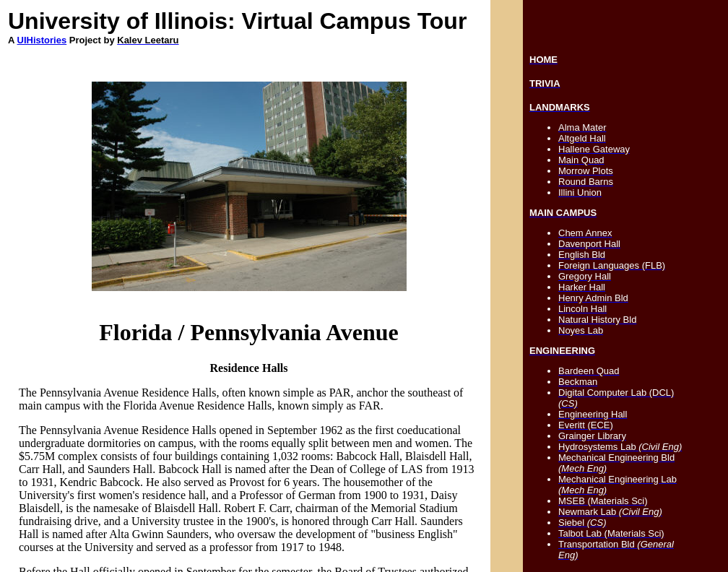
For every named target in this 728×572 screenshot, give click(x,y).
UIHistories (42, 40)
